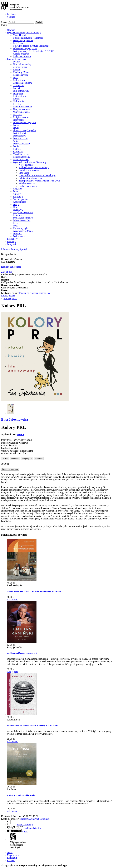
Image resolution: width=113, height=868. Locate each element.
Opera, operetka (20, 199)
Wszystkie (12, 244)
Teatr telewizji (20, 133)
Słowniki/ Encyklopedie (24, 130)
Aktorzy (17, 194)
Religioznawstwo (21, 117)
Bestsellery (12, 239)
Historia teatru (20, 96)
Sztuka (16, 128)
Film (15, 207)
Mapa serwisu (14, 855)
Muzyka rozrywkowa (23, 212)
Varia (15, 141)
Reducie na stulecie (22, 56)
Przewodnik (19, 120)
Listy (15, 223)
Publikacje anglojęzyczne (25, 48)
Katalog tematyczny (16, 59)
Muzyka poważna (21, 112)
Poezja (16, 204)
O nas (10, 852)
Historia (17, 149)
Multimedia (18, 101)
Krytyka (17, 104)
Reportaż (17, 215)
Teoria (16, 146)
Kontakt (11, 860)
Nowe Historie (20, 35)
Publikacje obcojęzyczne (25, 122)
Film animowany (21, 91)
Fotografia (18, 93)
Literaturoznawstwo (22, 107)
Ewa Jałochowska (15, 419)
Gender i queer (20, 67)
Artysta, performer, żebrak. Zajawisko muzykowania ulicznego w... (35, 591)
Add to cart (12, 600)
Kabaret (17, 70)
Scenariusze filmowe (23, 218)
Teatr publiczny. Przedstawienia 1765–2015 (34, 51)
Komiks (17, 99)
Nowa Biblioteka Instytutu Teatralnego (31, 46)
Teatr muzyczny (20, 138)
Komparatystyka (21, 228)
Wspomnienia (19, 202)
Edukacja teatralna (22, 157)
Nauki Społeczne (21, 154)
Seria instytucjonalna (23, 40)
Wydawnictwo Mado (23, 231)
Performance (19, 236)
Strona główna (8, 296)
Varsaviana (18, 152)
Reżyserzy (18, 197)
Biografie (17, 189)
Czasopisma (19, 85)
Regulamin (12, 858)
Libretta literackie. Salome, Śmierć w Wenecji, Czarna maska (33, 725)
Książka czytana (21, 75)
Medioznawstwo (21, 160)
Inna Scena (18, 43)
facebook (11, 14)
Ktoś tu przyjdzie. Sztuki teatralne (21, 795)
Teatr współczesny (22, 144)
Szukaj (4, 22)
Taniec (16, 125)
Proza (16, 78)
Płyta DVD (18, 210)
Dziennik (17, 234)
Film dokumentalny (22, 64)
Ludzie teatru (19, 80)
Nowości (11, 30)
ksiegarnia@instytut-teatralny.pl (35, 819)
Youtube (11, 17)
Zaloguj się (6, 272)
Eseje (16, 226)
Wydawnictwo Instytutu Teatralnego (24, 33)
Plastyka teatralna (21, 109)
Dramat (16, 62)
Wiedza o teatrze (21, 54)
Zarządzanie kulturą (22, 83)
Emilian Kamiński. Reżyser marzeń (22, 653)
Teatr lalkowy (19, 136)
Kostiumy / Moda (21, 72)
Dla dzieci (18, 88)
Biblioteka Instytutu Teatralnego (28, 38)
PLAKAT (17, 115)
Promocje (12, 242)
